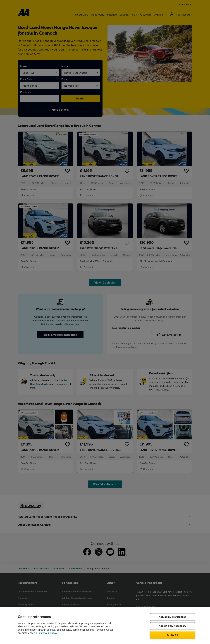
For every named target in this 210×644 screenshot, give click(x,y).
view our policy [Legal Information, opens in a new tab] (48, 633)
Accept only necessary (173, 626)
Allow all (173, 635)
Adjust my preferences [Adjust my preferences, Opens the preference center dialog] (172, 617)
